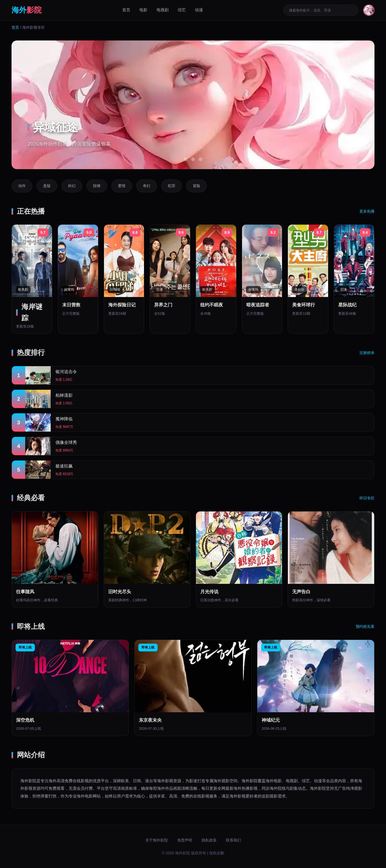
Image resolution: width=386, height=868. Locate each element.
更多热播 (367, 211)
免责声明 (185, 840)
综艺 (182, 10)
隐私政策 (209, 840)
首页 (126, 10)
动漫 (199, 10)
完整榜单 (367, 353)
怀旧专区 (367, 498)
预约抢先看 (365, 626)
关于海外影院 (157, 840)
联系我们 (233, 840)
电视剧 (163, 10)
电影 (143, 10)
